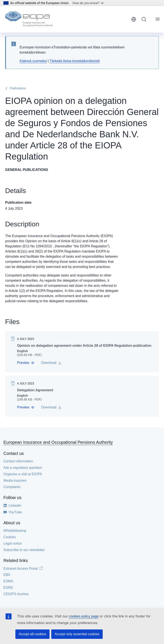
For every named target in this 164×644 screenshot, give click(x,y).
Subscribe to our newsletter (24, 550)
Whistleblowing (15, 531)
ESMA (8, 581)
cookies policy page (84, 616)
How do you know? (88, 3)
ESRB (8, 588)
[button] (26, 363)
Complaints (12, 487)
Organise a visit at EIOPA (23, 474)
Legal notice (13, 543)
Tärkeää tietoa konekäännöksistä (75, 61)
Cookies (10, 537)
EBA (7, 575)
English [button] (134, 19)
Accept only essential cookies (77, 634)
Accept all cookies (32, 634)
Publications (18, 88)
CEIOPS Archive (16, 594)
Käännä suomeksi (33, 61)
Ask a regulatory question (23, 468)
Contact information (18, 461)
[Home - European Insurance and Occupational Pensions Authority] (29, 19)
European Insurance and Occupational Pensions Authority (58, 442)
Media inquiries (15, 480)
